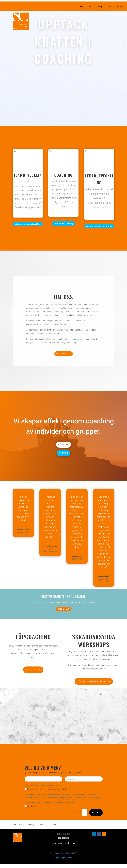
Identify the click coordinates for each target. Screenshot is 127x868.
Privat (109, 7)
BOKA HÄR (63, 609)
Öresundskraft (23, 532)
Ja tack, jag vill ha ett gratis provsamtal (45, 789)
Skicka (96, 812)
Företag (99, 7)
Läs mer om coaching (63, 223)
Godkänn (30, 806)
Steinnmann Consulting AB (63, 843)
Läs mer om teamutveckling (28, 224)
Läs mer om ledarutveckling (99, 226)
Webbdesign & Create (63, 858)
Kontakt (120, 7)
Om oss (90, 7)
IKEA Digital (77, 559)
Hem (82, 7)
